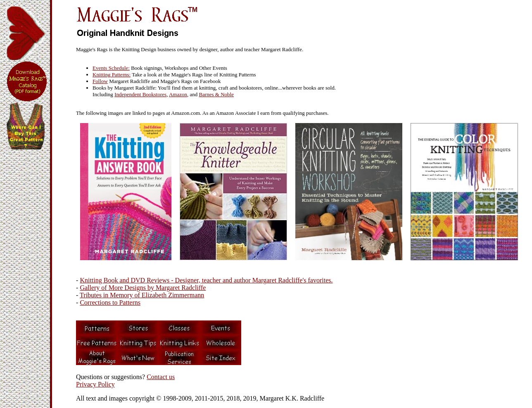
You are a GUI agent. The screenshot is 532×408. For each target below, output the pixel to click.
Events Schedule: (111, 68)
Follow (100, 81)
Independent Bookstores (140, 94)
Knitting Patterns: (112, 75)
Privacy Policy (95, 384)
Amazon (178, 94)
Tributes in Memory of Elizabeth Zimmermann (142, 295)
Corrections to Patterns (110, 302)
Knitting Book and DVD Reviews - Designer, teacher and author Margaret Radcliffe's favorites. (206, 280)
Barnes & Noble (216, 94)
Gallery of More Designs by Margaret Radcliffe (143, 288)
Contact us (161, 377)
